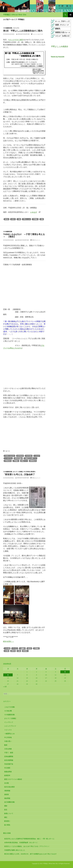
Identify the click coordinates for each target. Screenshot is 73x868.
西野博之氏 (33, 461)
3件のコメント (36, 478)
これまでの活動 (9, 707)
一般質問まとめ (9, 734)
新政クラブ (24, 461)
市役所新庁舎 (9, 764)
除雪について (9, 813)
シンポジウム (8, 458)
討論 (19, 651)
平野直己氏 (8, 461)
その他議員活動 (8, 28)
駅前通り (33, 472)
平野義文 (35, 219)
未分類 (6, 783)
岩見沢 (13, 219)
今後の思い (8, 741)
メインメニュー (70, 15)
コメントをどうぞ (38, 34)
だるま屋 (7, 648)
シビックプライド (10, 726)
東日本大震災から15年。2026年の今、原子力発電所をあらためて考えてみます (30, 854)
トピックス (16, 28)
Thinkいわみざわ (10, 456)
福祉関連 (7, 798)
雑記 (6, 817)
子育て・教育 (9, 753)
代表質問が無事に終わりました (15, 850)
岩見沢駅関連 (9, 760)
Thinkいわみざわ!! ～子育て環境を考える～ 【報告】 (24, 235)
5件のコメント (36, 240)
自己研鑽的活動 (9, 802)
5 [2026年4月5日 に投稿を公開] (65, 672)
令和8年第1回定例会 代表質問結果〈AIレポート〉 (21, 843)
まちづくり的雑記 (18, 472)
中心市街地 (27, 472)
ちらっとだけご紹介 (16, 40)
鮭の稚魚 (7, 825)
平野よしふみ (27, 219)
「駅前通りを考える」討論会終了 (19, 474)
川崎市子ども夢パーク (31, 458)
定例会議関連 (9, 756)
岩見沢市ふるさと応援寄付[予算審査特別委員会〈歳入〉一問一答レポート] (29, 839)
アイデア (15, 648)
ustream (20, 456)
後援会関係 (8, 772)
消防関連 (7, 791)
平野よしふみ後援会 (59, 46)
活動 (42, 219)
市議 (19, 219)
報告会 (7, 219)
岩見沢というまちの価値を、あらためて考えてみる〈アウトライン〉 (27, 846)
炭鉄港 (6, 794)
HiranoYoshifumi (24, 34)
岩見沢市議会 (18, 458)
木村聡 (7, 651)
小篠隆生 (23, 648)
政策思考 (7, 775)
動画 (6, 745)
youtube (29, 456)
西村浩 (13, 651)
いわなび (34, 212)
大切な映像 (8, 749)
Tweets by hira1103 (58, 57)
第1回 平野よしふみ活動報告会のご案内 (23, 31)
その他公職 (8, 711)
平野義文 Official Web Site (15, 15)
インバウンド (9, 722)
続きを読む (8, 641)
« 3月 (5, 687)
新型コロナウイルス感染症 (13, 779)
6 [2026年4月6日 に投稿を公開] (8, 675)
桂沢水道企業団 (9, 787)
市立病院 (7, 768)
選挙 (6, 806)
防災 (6, 810)
